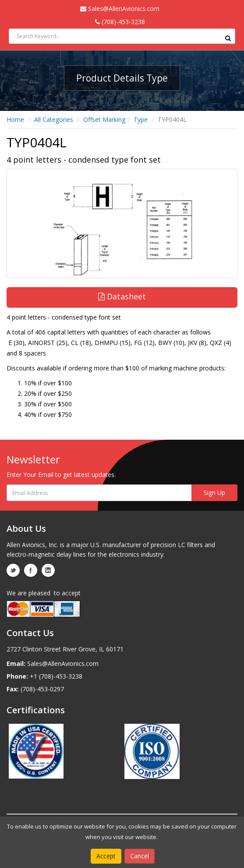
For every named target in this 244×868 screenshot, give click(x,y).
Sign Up (214, 493)
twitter (13, 570)
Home (15, 119)
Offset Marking (104, 119)
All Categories (54, 119)
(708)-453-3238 (120, 22)
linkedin (48, 570)
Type (141, 119)
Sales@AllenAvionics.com (120, 9)
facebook (31, 570)
